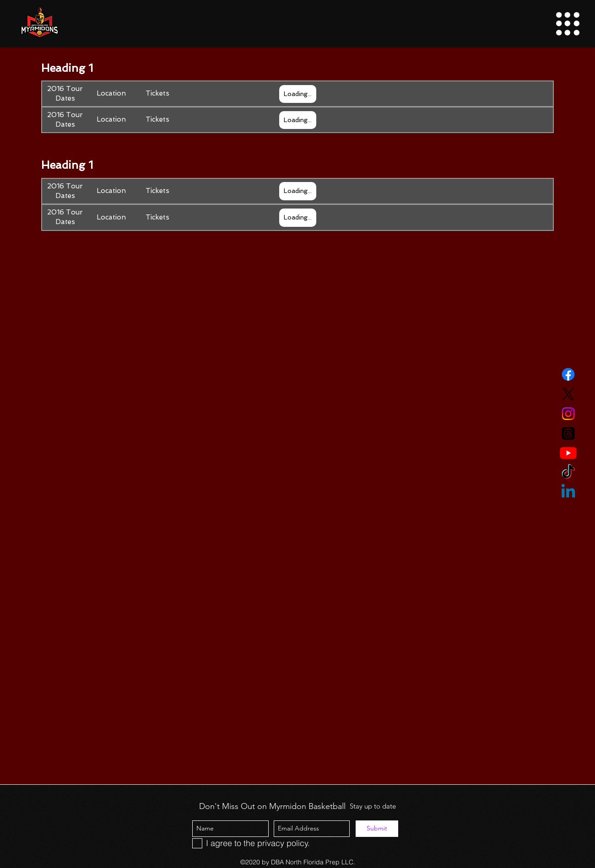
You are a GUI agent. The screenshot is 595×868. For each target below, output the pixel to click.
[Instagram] (568, 414)
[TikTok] (568, 473)
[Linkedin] (568, 492)
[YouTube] (568, 453)
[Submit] (377, 829)
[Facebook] (568, 374)
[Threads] (568, 433)
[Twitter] (568, 394)
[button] (568, 24)
